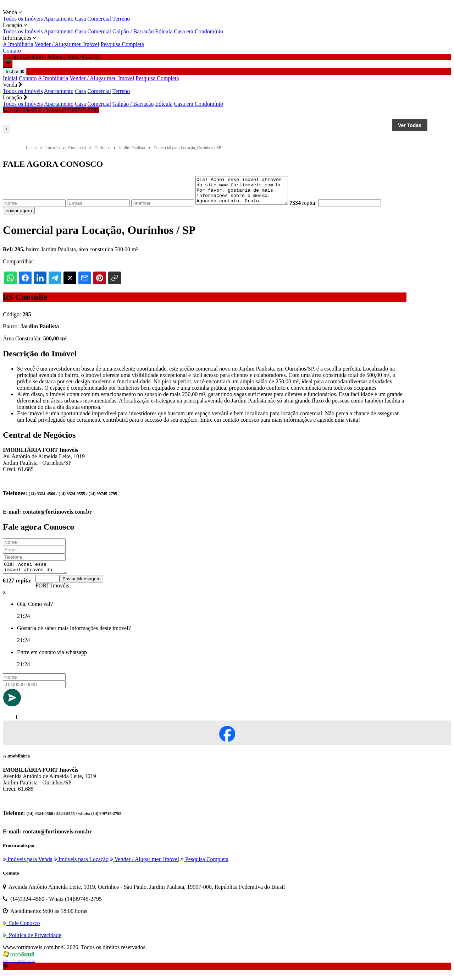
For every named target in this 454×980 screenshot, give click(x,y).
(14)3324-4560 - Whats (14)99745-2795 (51, 110)
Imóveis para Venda (28, 867)
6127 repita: (17, 588)
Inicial (10, 78)
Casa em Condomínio (198, 31)
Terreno (121, 19)
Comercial (99, 19)
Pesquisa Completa (122, 44)
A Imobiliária (18, 44)
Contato (12, 51)
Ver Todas (410, 125)
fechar (15, 72)
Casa (80, 19)
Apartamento (59, 19)
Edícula (164, 31)
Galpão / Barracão (133, 31)
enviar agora (19, 216)
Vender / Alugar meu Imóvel (67, 44)
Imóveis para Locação (81, 867)
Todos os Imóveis (23, 19)
